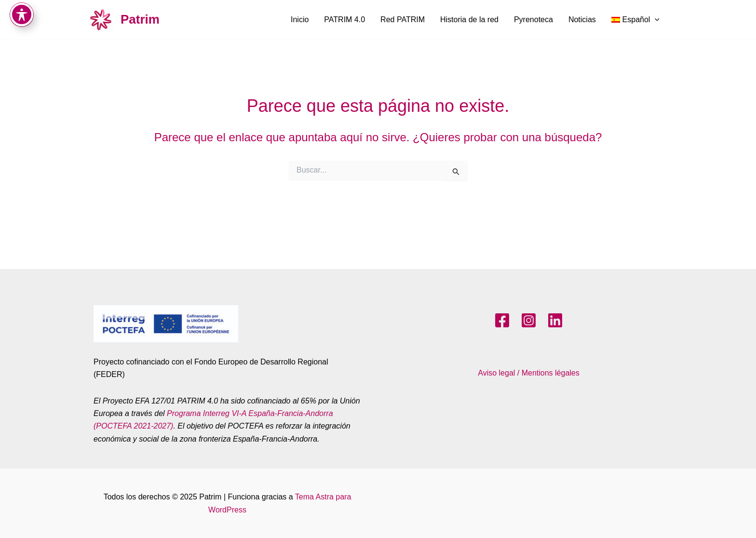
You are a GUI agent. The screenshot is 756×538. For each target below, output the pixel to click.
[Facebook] (502, 320)
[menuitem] (635, 20)
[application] (655, 20)
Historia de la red (469, 20)
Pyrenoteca (533, 20)
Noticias (582, 20)
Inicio (300, 20)
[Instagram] (529, 320)
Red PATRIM (403, 20)
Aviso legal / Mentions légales (529, 373)
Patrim (140, 19)
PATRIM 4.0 (344, 20)
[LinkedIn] (555, 320)
